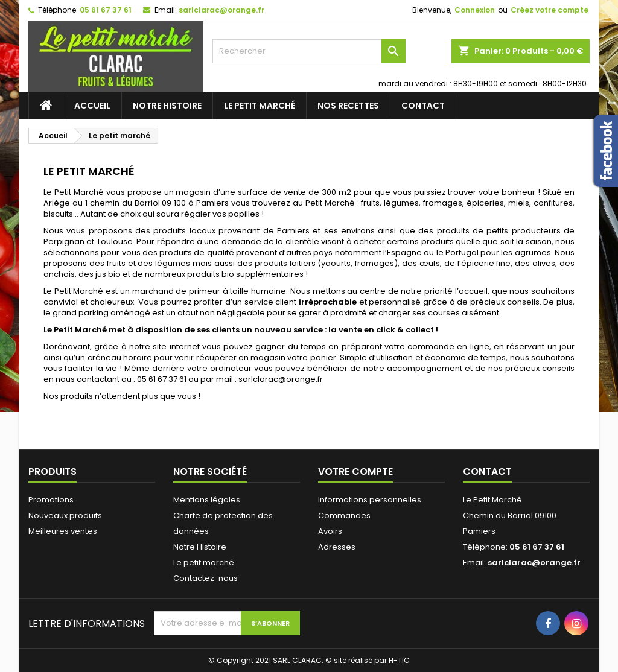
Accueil (92, 106)
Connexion (475, 10)
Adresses (337, 547)
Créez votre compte (550, 10)
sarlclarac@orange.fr (221, 10)
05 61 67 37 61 (106, 10)
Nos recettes (348, 106)
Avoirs (330, 531)
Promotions (51, 500)
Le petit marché (260, 106)
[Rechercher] (309, 51)
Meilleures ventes (63, 531)
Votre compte (355, 471)
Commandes (344, 515)
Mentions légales (207, 500)
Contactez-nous (205, 578)
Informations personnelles (370, 500)
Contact (423, 106)
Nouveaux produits (65, 515)
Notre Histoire (167, 106)
